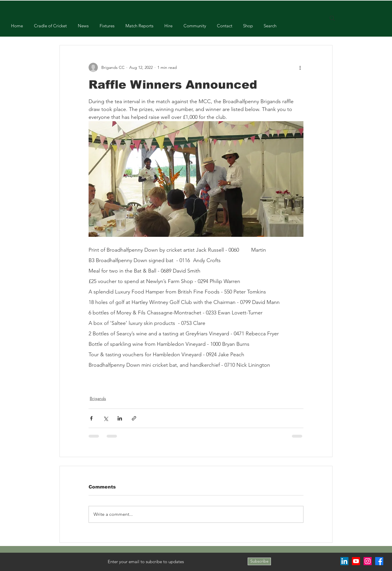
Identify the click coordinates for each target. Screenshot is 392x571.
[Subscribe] (259, 561)
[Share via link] (134, 418)
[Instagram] (368, 561)
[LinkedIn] (344, 561)
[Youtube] (356, 561)
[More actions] (300, 67)
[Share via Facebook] (91, 418)
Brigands (98, 398)
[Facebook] (379, 561)
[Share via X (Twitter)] (106, 418)
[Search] (332, 18)
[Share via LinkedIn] (120, 418)
